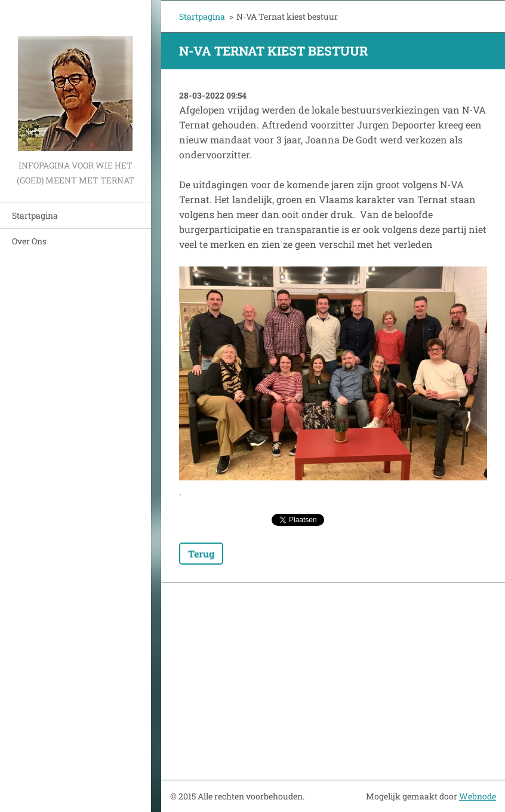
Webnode (478, 796)
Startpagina (35, 215)
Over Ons (29, 241)
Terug (201, 554)
